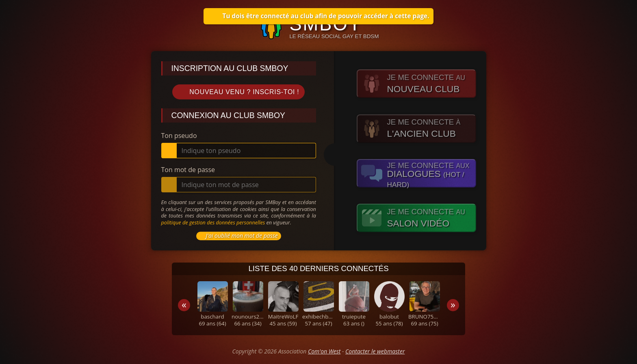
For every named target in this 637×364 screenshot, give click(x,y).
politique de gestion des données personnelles (213, 222)
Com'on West (324, 351)
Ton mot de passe (188, 170)
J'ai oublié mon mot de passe (238, 236)
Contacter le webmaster (375, 351)
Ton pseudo (179, 136)
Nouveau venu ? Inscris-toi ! (238, 92)
